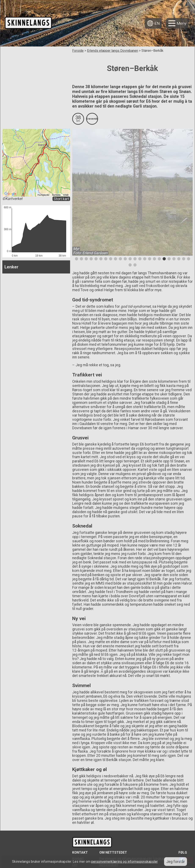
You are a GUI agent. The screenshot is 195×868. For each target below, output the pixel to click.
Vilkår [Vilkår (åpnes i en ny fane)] (66, 195)
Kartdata (56, 195)
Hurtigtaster (44, 195)
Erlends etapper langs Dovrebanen (113, 51)
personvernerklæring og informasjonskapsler (124, 862)
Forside (78, 51)
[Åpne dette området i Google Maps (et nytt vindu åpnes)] (10, 194)
